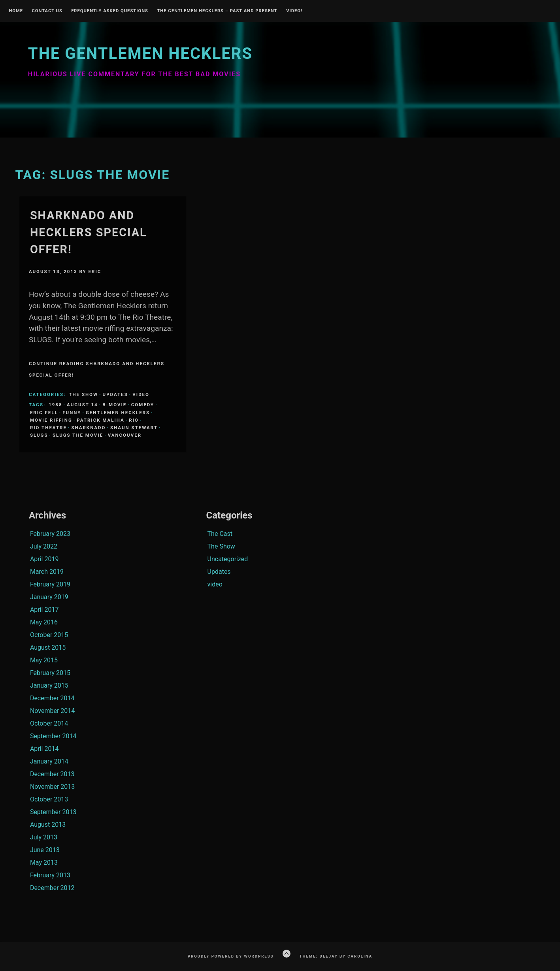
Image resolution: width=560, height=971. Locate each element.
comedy (143, 405)
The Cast (220, 534)
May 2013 (44, 863)
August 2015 (48, 648)
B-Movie (114, 405)
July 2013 (44, 837)
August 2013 (48, 825)
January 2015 (49, 685)
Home (16, 11)
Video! (294, 11)
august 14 (82, 405)
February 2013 (50, 875)
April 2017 (44, 610)
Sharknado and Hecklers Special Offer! (89, 232)
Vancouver (125, 435)
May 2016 (44, 622)
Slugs (39, 435)
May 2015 (44, 660)
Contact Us (47, 11)
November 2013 (52, 787)
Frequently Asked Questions (110, 11)
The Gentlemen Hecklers (140, 54)
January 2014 (49, 761)
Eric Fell (44, 413)
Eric (95, 272)
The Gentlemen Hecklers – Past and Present (217, 11)
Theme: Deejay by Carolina (336, 956)
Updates (115, 394)
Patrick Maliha (101, 420)
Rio (134, 420)
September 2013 (53, 812)
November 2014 (52, 711)
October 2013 (49, 799)
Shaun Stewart (134, 428)
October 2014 (49, 723)
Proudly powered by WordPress (231, 956)
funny (72, 413)
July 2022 (44, 546)
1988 (55, 405)
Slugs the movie (78, 435)
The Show (83, 394)
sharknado (88, 428)
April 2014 (44, 749)
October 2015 (49, 635)
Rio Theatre (48, 428)
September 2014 (53, 736)
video (141, 394)
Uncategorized (228, 559)
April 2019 (44, 559)
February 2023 (50, 534)
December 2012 (52, 888)
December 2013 (52, 774)
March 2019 (47, 572)
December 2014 (52, 698)
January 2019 (49, 597)
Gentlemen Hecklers (118, 413)
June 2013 (45, 850)
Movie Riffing (51, 420)
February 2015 (50, 673)
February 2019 (50, 584)
